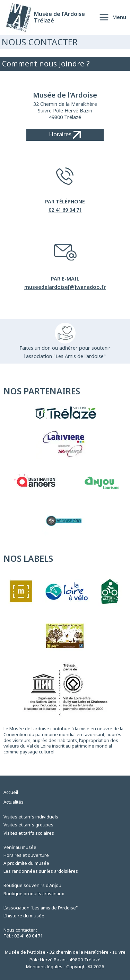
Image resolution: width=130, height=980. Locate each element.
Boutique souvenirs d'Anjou (32, 885)
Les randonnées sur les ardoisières (41, 871)
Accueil (11, 792)
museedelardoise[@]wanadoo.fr (65, 287)
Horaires (65, 134)
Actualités (14, 802)
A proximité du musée (26, 863)
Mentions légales (44, 967)
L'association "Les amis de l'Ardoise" (41, 908)
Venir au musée (20, 847)
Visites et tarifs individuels (31, 817)
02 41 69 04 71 (65, 210)
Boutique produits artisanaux (34, 894)
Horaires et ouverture (26, 855)
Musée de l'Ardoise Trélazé (59, 17)
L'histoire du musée (24, 916)
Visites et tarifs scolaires (29, 833)
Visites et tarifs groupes (28, 825)
